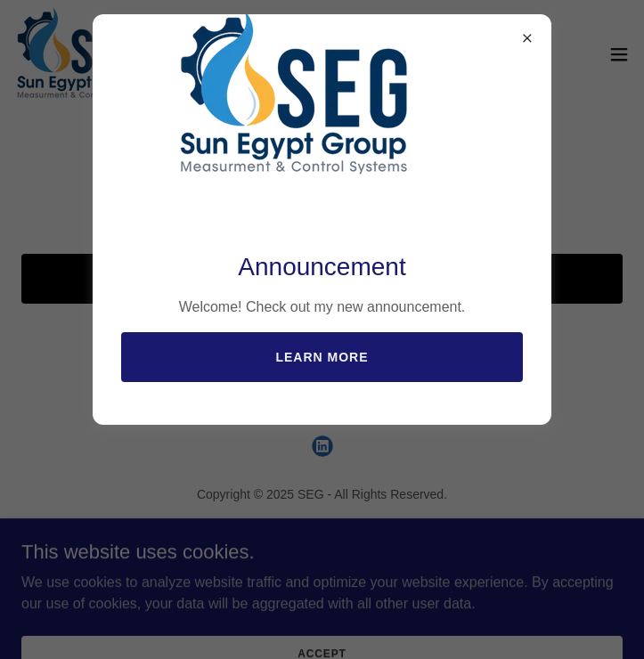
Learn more (322, 357)
